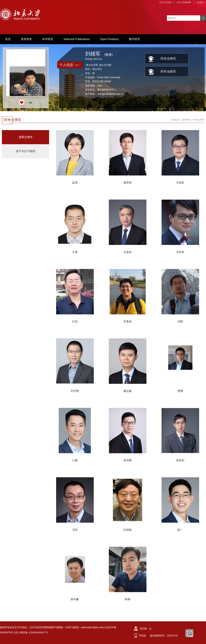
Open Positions (109, 39)
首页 (8, 39)
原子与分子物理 (26, 151)
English (200, 2)
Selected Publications (77, 39)
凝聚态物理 (26, 137)
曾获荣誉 (26, 39)
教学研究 (135, 39)
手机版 (142, 636)
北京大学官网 (165, 2)
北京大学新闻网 (184, 2)
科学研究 (48, 39)
